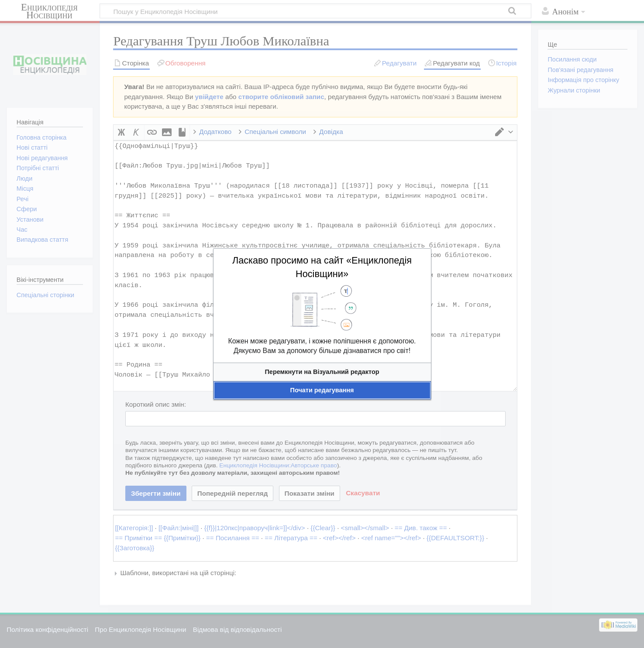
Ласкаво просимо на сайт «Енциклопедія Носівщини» (322, 267)
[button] (322, 372)
